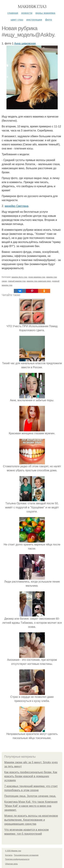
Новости (27, 13)
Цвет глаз (17, 20)
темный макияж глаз (17, 281)
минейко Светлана (17, 206)
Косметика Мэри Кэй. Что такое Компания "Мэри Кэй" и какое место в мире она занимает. (31, 806)
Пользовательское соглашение (26, 855)
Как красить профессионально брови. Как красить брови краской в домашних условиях (31, 776)
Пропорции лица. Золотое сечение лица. (30, 796)
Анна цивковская (25, 43)
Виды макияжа (45, 13)
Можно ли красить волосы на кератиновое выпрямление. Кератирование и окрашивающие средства (31, 820)
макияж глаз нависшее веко (39, 281)
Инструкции (34, 20)
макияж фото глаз (19, 277)
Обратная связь (11, 864)
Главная (13, 13)
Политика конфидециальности (17, 859)
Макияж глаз (32, 7)
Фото (49, 20)
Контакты (9, 855)
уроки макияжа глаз (37, 277)
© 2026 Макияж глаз (13, 851)
